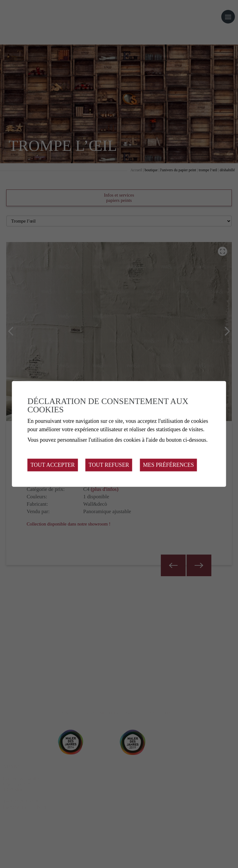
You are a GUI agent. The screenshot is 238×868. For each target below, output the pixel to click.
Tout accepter (53, 465)
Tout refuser (109, 465)
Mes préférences (168, 465)
